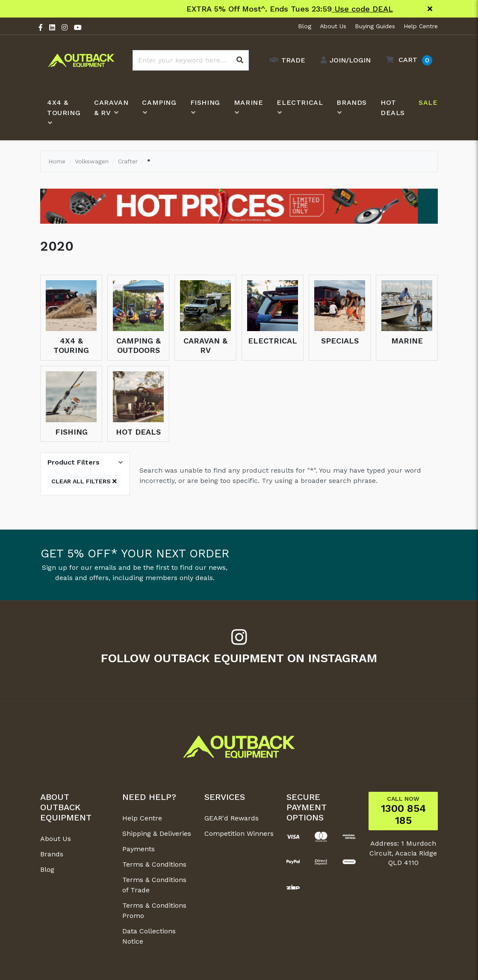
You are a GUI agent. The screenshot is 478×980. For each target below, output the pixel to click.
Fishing (71, 432)
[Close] (430, 9)
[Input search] (191, 60)
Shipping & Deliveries (157, 833)
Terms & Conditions (154, 864)
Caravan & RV (205, 345)
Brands (52, 854)
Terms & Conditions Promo (154, 910)
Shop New (315, 9)
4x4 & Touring (71, 345)
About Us (333, 26)
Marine (407, 341)
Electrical (273, 341)
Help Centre (421, 26)
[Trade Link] (285, 60)
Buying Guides (375, 26)
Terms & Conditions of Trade (154, 885)
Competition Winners (239, 833)
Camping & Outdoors (139, 345)
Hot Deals (138, 432)
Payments (139, 849)
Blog (305, 26)
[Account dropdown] (344, 60)
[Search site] (240, 60)
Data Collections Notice (149, 936)
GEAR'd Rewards (232, 818)
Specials (340, 341)
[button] (407, 60)
